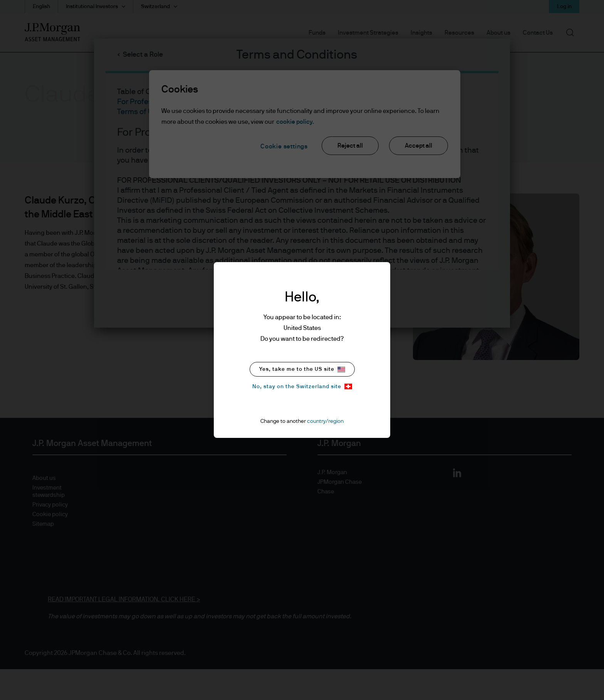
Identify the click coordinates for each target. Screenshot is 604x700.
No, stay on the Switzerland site (302, 386)
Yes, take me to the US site (302, 369)
